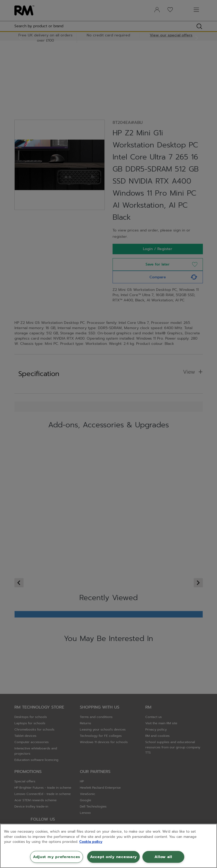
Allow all (163, 857)
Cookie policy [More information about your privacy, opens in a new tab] (91, 842)
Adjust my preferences (57, 857)
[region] (108, 846)
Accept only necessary (113, 857)
